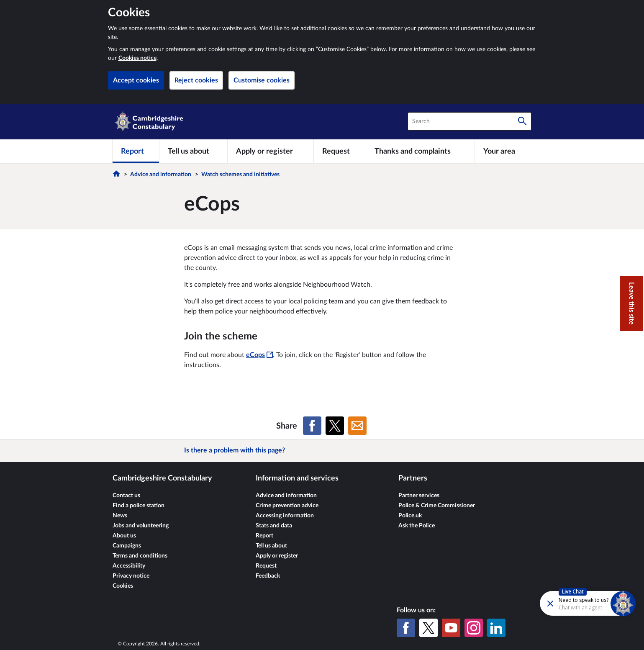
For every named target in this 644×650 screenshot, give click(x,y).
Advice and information (161, 175)
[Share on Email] (357, 426)
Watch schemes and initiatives (240, 175)
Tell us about (271, 546)
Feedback (268, 576)
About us (124, 536)
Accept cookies (136, 80)
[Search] (522, 121)
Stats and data (274, 526)
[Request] (340, 151)
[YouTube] (451, 628)
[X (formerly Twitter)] (428, 628)
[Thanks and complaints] (420, 151)
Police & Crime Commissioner (437, 506)
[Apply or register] (271, 151)
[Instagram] (474, 628)
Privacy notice (131, 576)
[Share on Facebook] (312, 426)
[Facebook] (406, 628)
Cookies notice (137, 58)
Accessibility (129, 566)
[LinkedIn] (496, 628)
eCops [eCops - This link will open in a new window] (259, 355)
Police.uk (410, 516)
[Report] (136, 151)
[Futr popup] (570, 603)
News (120, 516)
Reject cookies (196, 80)
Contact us (126, 496)
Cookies (123, 586)
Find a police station (139, 506)
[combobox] (470, 121)
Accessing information (285, 516)
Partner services (419, 496)
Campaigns (127, 546)
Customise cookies (262, 80)
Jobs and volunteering (141, 526)
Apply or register (277, 556)
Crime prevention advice (287, 506)
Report (264, 536)
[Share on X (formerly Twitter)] (335, 426)
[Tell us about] (193, 151)
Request (266, 566)
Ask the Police (417, 526)
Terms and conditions (140, 556)
